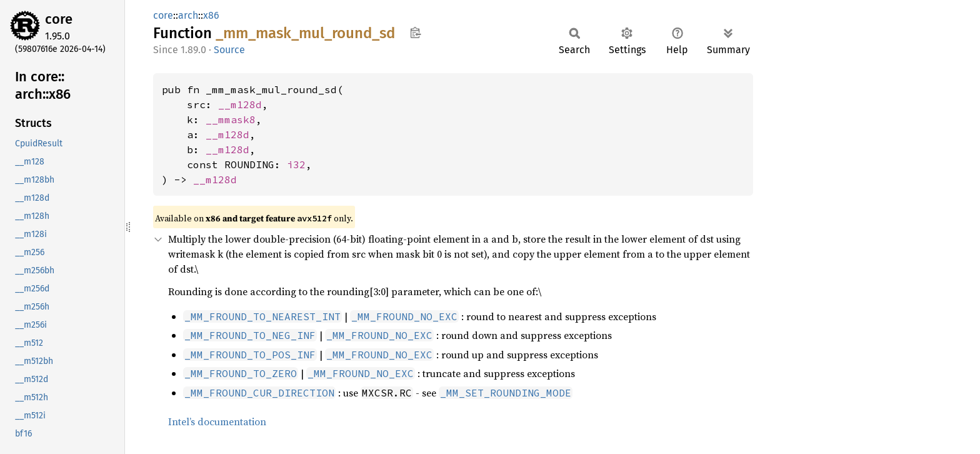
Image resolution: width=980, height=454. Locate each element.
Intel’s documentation (217, 421)
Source (229, 50)
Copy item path (415, 33)
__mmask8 (231, 119)
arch (188, 15)
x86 (211, 15)
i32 (296, 164)
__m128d (240, 104)
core (59, 19)
